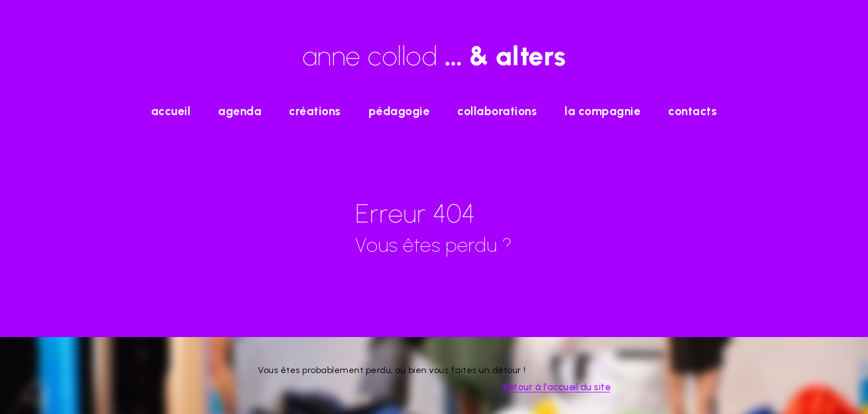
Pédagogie (399, 111)
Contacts (693, 111)
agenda (240, 111)
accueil (171, 111)
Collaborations (497, 111)
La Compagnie (603, 111)
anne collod (434, 56)
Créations (315, 111)
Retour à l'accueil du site (557, 387)
